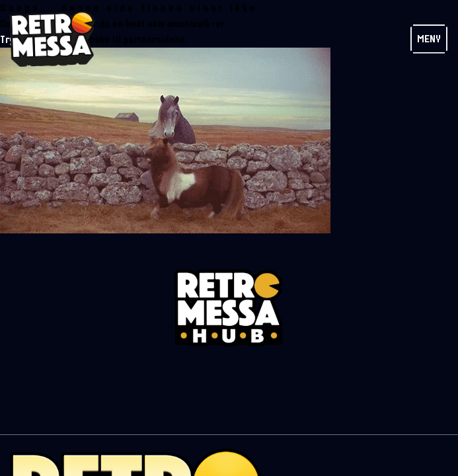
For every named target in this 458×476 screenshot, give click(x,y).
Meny (429, 39)
